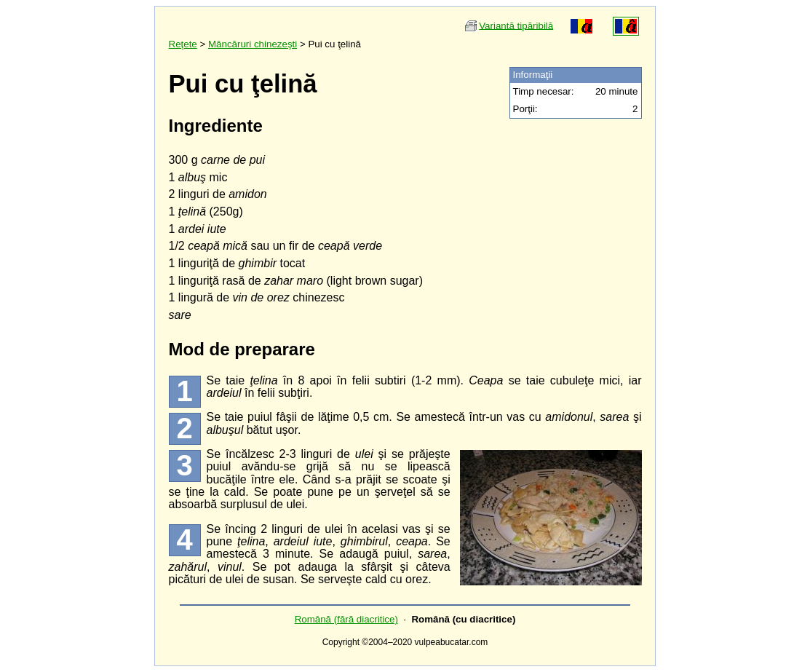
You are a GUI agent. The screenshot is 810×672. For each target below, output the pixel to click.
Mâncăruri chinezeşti (253, 44)
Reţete (183, 44)
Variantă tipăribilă (516, 25)
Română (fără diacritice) (346, 619)
